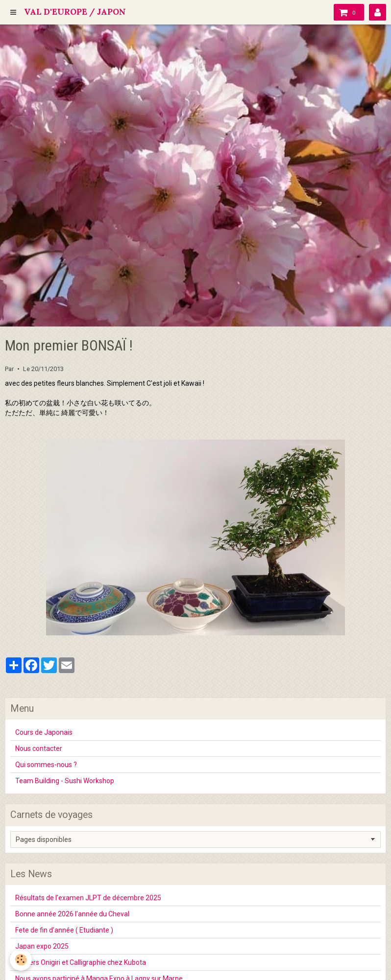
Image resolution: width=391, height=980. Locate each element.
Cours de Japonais (44, 732)
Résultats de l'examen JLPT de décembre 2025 (88, 898)
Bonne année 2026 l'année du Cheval (72, 914)
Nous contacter (39, 748)
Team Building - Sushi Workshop (65, 781)
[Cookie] (21, 960)
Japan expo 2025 (42, 946)
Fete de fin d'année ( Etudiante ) (64, 930)
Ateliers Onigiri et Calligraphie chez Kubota (81, 962)
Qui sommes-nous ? (46, 765)
